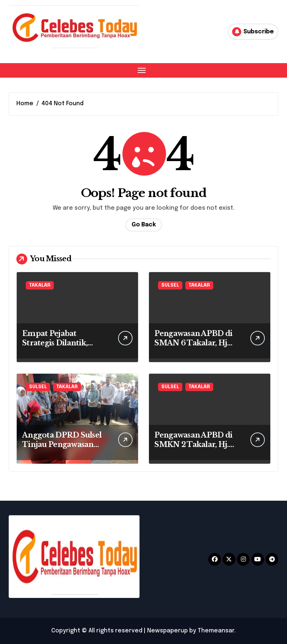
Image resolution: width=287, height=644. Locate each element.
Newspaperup (167, 631)
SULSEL (170, 285)
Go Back (144, 225)
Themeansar (216, 631)
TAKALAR (40, 285)
